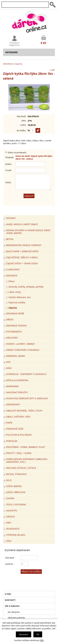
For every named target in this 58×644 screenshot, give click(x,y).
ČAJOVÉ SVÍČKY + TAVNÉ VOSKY (22, 263)
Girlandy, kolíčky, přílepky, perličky (26, 287)
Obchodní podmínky (16, 618)
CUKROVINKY (13, 269)
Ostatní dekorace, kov (20, 297)
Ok (38, 634)
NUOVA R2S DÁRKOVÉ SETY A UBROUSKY (27, 398)
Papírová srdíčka (17, 302)
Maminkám (12, 386)
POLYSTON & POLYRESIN (19, 435)
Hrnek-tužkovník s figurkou (23, 350)
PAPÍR (9, 423)
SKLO (9, 480)
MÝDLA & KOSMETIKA (17, 380)
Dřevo (12, 281)
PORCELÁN (12, 441)
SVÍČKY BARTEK (14, 486)
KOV (8, 362)
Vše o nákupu (12, 606)
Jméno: (9, 164)
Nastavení (24, 634)
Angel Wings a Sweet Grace (22, 224)
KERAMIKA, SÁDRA (16, 356)
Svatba (10, 498)
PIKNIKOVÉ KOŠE (15, 429)
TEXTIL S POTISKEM (16, 504)
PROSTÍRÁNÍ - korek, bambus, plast (26, 447)
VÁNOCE (10, 517)
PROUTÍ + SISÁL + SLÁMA (19, 453)
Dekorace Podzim (16, 326)
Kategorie (12, 52)
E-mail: (9, 170)
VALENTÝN (12, 511)
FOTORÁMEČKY (14, 332)
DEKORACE (8, 64)
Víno (9, 541)
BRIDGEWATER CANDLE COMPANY (24, 245)
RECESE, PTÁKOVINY (16, 474)
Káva (9, 368)
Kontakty (10, 600)
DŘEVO (10, 320)
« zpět (52, 70)
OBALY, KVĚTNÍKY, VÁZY (18, 417)
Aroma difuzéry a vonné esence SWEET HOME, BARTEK (28, 232)
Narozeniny (13, 404)
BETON (10, 239)
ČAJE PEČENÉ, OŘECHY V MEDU (22, 257)
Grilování (12, 338)
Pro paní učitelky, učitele (21, 468)
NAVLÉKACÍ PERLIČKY (17, 392)
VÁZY (9, 523)
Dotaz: (8, 182)
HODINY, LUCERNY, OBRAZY (20, 344)
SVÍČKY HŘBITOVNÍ (16, 492)
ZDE (42, 640)
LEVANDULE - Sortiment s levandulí (26, 374)
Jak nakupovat (14, 612)
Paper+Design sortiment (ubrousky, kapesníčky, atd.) (27, 460)
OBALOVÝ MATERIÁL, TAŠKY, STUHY (24, 411)
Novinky (11, 218)
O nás (8, 594)
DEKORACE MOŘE (15, 313)
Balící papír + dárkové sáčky (22, 251)
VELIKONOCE (13, 529)
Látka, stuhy (15, 292)
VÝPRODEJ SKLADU (16, 535)
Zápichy (19, 64)
